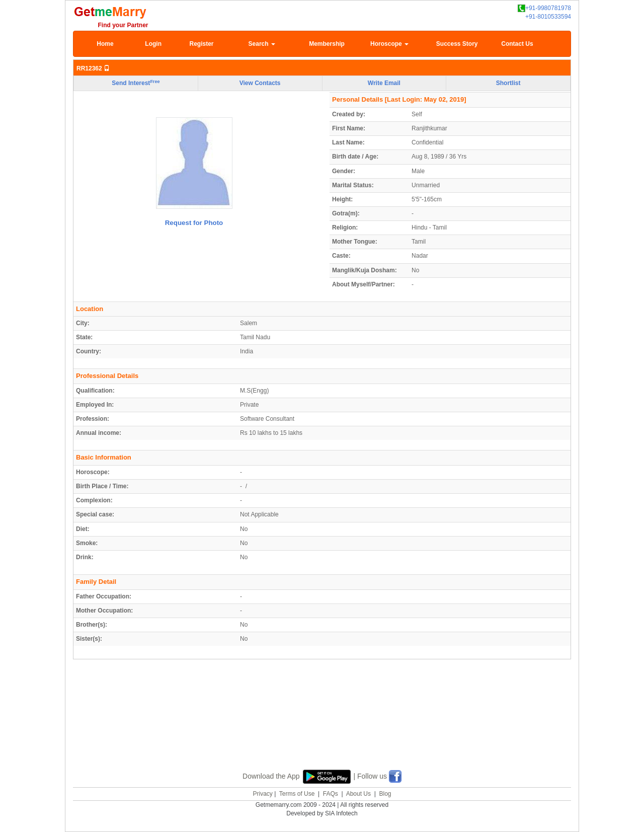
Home (105, 44)
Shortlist (508, 83)
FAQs (331, 794)
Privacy (262, 794)
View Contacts (260, 83)
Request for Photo (194, 223)
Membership (327, 44)
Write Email (384, 83)
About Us (358, 794)
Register (201, 44)
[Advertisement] (322, 726)
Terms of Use (297, 794)
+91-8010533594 (548, 17)
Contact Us (517, 44)
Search (262, 44)
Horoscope (389, 44)
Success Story (457, 44)
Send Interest (136, 83)
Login (153, 44)
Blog (385, 794)
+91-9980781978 (544, 8)
